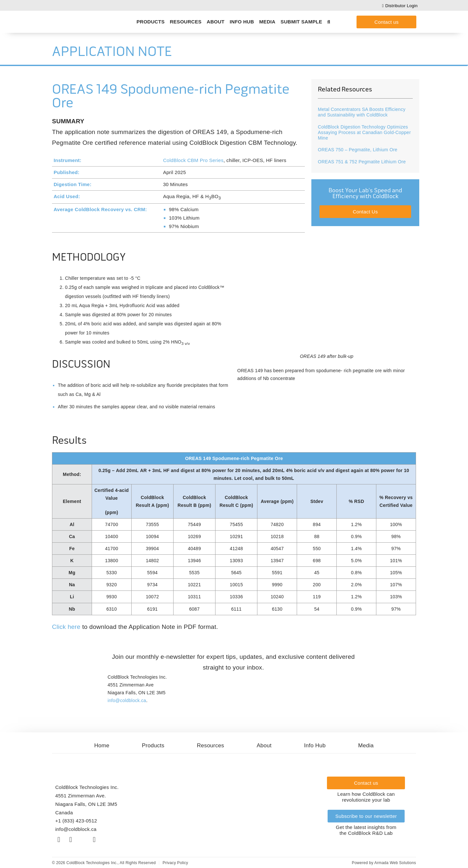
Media (267, 22)
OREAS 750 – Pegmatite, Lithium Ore (358, 150)
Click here (66, 627)
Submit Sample (301, 22)
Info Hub (242, 22)
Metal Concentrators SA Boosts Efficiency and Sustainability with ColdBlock (362, 112)
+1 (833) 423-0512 (76, 821)
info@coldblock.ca (127, 700)
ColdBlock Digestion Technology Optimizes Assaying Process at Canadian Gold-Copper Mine (364, 132)
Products (150, 22)
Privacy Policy (175, 863)
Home (102, 746)
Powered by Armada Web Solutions (384, 863)
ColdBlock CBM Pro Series (193, 160)
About (216, 22)
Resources (186, 22)
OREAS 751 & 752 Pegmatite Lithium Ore (362, 162)
